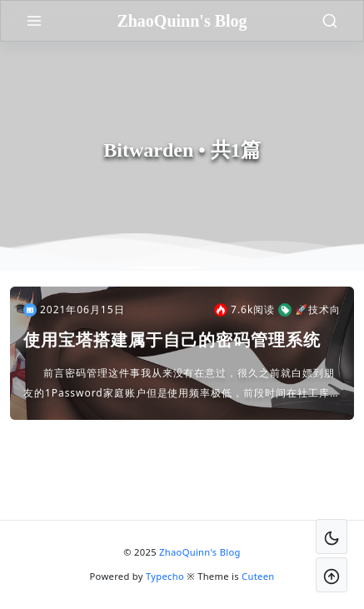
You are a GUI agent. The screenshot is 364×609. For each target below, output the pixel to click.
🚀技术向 (309, 310)
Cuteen (258, 576)
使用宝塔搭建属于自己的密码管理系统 (172, 340)
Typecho (165, 576)
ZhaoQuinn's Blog (200, 552)
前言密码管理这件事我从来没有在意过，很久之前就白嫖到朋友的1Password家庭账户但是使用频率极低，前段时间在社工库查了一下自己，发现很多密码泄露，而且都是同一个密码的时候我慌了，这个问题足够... (182, 384)
